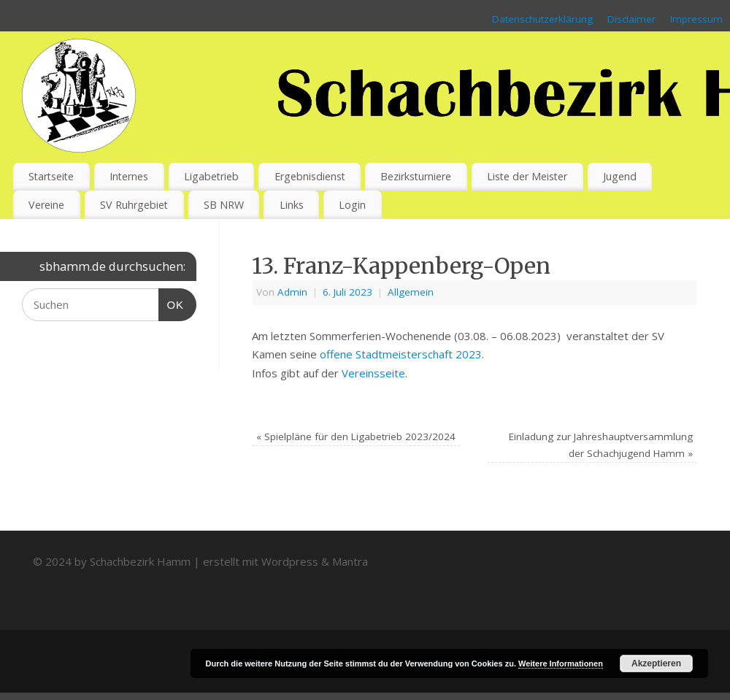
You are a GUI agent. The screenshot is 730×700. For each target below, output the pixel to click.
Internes (129, 176)
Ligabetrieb (211, 176)
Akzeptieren (656, 664)
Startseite (51, 176)
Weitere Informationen (561, 664)
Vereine (46, 205)
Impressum (696, 19)
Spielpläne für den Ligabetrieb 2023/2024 (356, 436)
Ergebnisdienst (310, 176)
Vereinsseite (373, 373)
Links (292, 205)
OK (172, 303)
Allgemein (411, 292)
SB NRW (224, 205)
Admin (292, 292)
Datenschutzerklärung (542, 19)
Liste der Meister (527, 176)
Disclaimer (631, 19)
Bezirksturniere (416, 176)
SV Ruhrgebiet (134, 205)
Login (352, 205)
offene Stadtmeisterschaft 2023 (401, 354)
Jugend (620, 176)
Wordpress (290, 561)
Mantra (350, 561)
